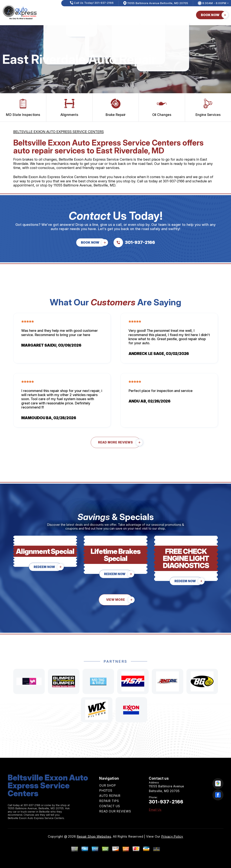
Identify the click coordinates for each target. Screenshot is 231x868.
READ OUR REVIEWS (178, 15)
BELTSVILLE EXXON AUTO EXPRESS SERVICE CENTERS (58, 132)
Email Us (155, 810)
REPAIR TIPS (121, 15)
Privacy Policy (172, 837)
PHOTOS (72, 15)
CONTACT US (146, 15)
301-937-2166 (174, 181)
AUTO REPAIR (95, 15)
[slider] (28, 321)
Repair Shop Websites (94, 837)
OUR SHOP (51, 15)
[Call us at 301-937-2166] (134, 243)
